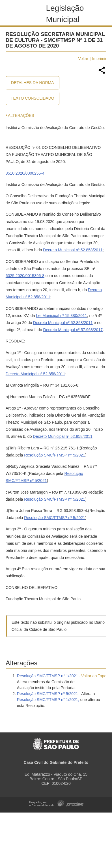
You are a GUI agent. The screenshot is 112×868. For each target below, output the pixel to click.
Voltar (83, 59)
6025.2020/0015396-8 (25, 276)
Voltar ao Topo (94, 676)
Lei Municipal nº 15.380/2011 (61, 316)
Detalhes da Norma (32, 83)
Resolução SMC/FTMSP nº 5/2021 (55, 455)
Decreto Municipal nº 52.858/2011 (73, 250)
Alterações (21, 115)
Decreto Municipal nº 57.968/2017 (73, 330)
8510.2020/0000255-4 (25, 173)
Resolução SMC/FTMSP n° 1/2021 (48, 676)
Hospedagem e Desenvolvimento (56, 803)
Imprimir (99, 59)
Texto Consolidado (33, 98)
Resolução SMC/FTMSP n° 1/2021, (48, 700)
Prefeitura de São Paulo (56, 741)
